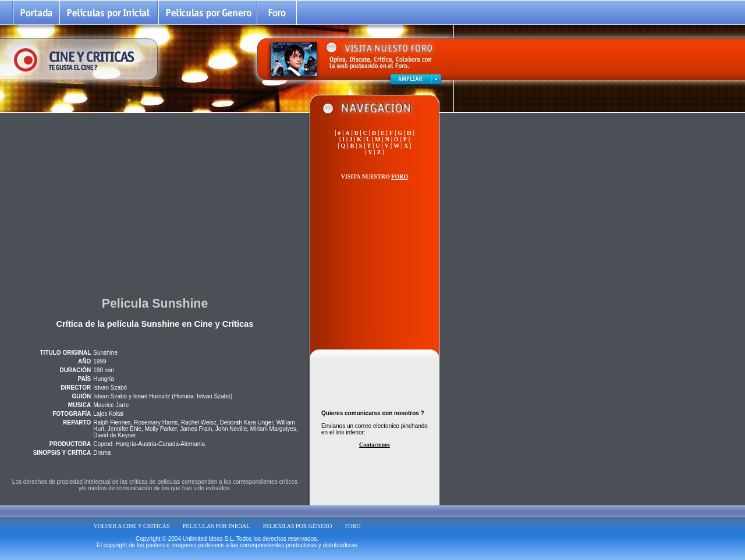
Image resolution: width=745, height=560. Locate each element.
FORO (353, 526)
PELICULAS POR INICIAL (217, 526)
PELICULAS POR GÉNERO (298, 526)
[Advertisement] (155, 203)
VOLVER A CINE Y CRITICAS (132, 526)
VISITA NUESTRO (375, 176)
